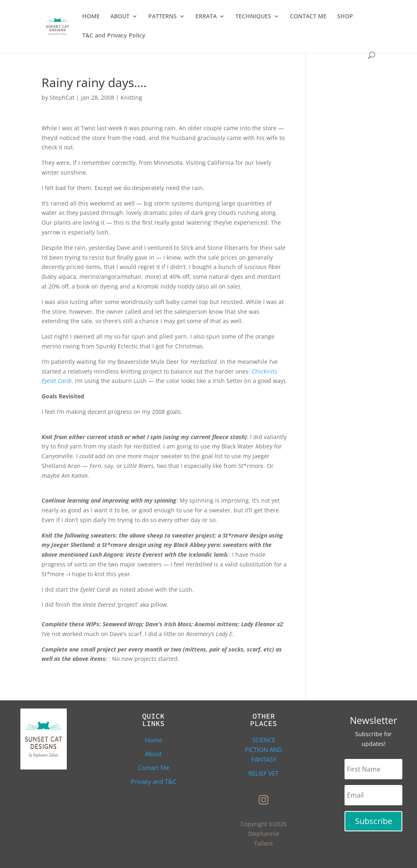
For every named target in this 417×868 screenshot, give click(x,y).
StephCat (62, 97)
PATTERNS (162, 17)
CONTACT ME (308, 17)
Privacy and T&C (154, 781)
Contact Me (153, 767)
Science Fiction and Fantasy (264, 750)
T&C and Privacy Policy (114, 36)
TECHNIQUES (253, 17)
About (153, 754)
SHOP (345, 17)
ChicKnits (264, 371)
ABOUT (120, 17)
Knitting (131, 97)
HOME (91, 17)
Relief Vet (263, 773)
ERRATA (206, 17)
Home (154, 740)
